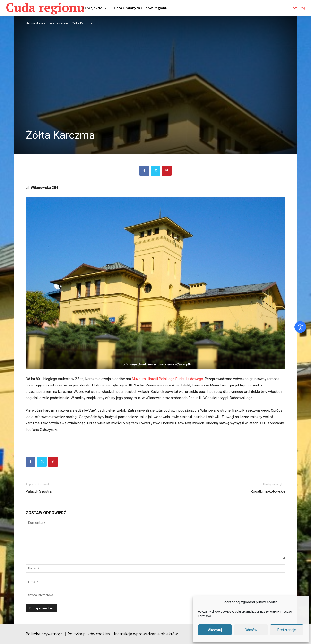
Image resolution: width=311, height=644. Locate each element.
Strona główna (36, 23)
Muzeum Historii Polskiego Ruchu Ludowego (168, 379)
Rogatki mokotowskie (268, 491)
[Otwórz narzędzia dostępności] (300, 327)
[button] (299, 8)
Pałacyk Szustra (39, 491)
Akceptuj (215, 630)
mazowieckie (59, 23)
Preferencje (287, 630)
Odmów (251, 630)
